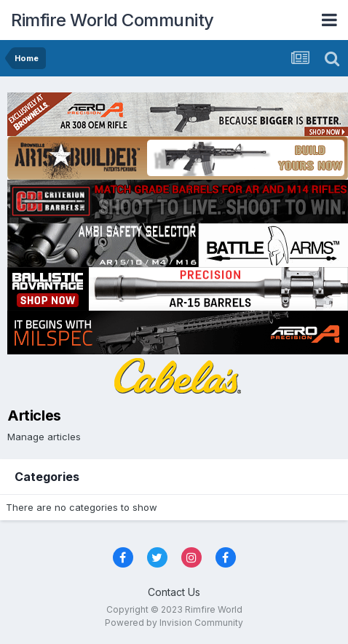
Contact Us (174, 592)
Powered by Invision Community (174, 623)
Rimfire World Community (112, 20)
